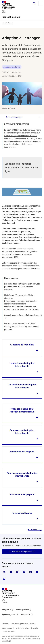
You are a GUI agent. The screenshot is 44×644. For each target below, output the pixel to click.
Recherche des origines (22, 452)
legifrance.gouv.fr (9, 615)
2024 (27, 168)
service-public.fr (23, 610)
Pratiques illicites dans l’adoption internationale (22, 410)
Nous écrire (34, 628)
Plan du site (6, 624)
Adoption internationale (12, 67)
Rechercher (34, 3)
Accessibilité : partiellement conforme (23, 624)
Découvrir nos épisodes (22, 551)
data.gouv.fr (26, 615)
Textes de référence (22, 513)
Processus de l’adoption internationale (22, 432)
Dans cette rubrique (14, 117)
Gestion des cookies (9, 632)
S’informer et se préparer (22, 494)
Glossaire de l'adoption (22, 345)
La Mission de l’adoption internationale (22, 365)
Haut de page (36, 530)
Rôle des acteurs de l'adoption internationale (22, 475)
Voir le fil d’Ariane (7, 23)
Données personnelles (22, 628)
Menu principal (41, 3)
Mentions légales (7, 628)
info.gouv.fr (7, 610)
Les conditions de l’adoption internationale (22, 386)
